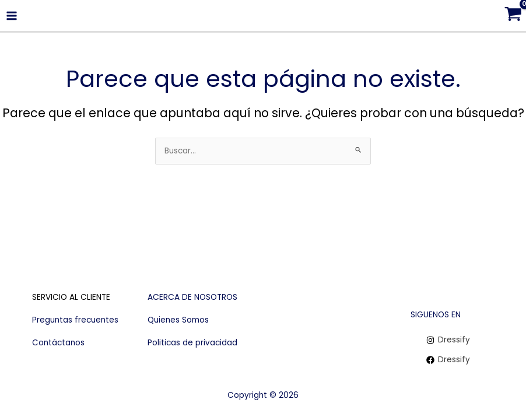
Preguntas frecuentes (75, 320)
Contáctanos (58, 343)
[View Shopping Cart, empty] (513, 15)
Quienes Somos (178, 320)
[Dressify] (448, 340)
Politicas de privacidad (192, 343)
